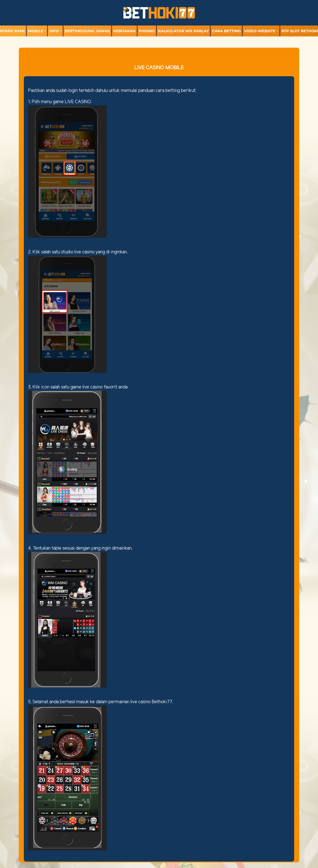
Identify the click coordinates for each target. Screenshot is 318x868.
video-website (260, 31)
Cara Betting (226, 31)
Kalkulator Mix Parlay (183, 31)
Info (54, 31)
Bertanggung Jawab (87, 31)
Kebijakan (124, 31)
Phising (147, 31)
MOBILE (36, 31)
